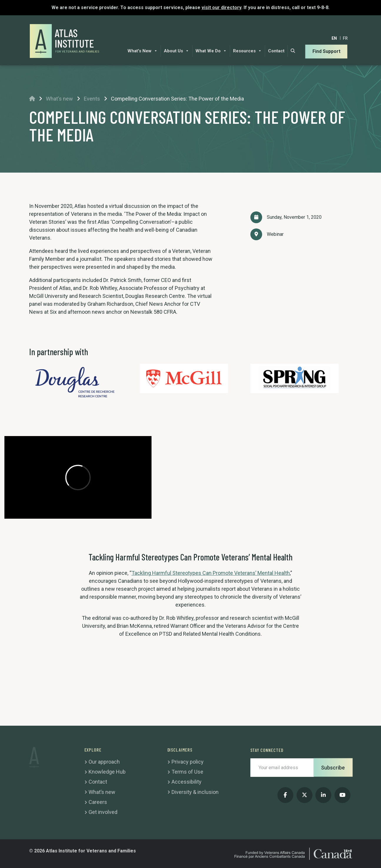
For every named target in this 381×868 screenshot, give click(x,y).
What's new (59, 99)
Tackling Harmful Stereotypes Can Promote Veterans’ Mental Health (211, 573)
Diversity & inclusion (195, 792)
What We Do (211, 51)
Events (92, 99)
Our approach (104, 762)
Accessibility (187, 782)
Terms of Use (187, 772)
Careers (98, 802)
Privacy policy (188, 762)
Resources (247, 51)
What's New (143, 51)
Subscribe (333, 768)
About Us (177, 51)
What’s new (102, 792)
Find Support (326, 51)
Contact (276, 51)
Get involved (103, 812)
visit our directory (221, 7)
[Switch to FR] (345, 38)
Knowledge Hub (107, 772)
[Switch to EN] (334, 38)
